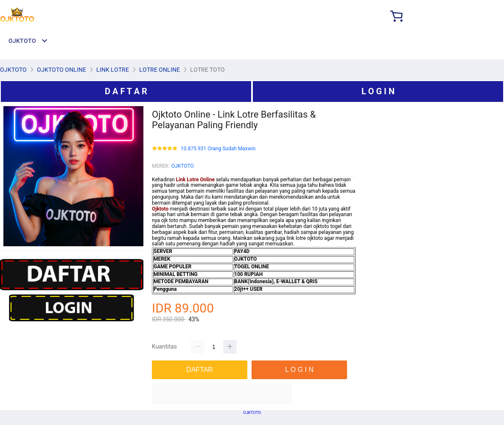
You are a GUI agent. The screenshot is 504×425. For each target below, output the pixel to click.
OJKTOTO (183, 166)
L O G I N (378, 91)
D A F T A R (126, 91)
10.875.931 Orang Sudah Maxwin (218, 149)
